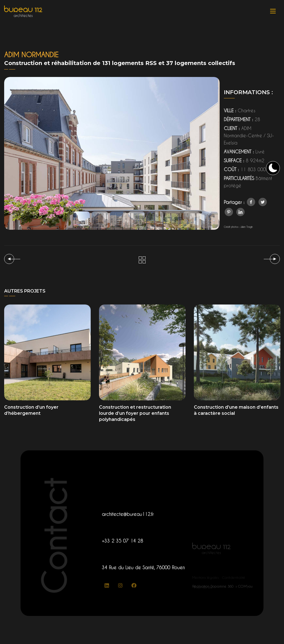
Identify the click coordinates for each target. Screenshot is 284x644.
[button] (82, 220)
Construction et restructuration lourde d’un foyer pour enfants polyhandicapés (135, 413)
